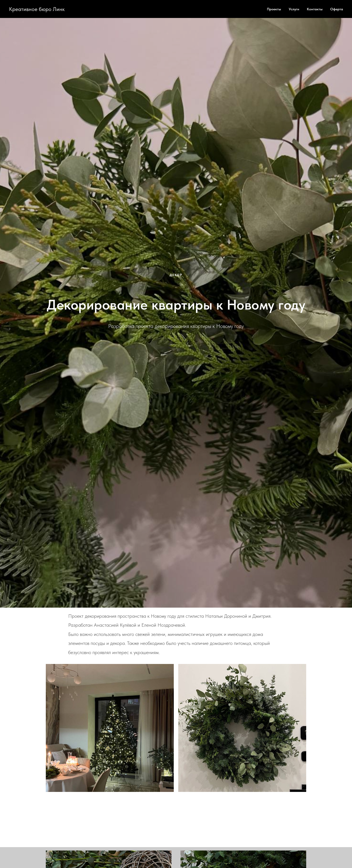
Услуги (294, 9)
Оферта (337, 9)
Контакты (315, 9)
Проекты (274, 9)
